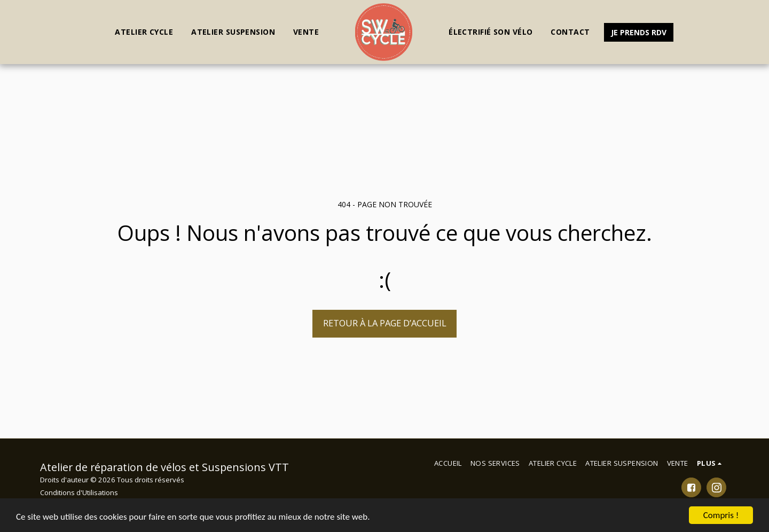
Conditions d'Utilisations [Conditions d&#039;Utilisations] (79, 492)
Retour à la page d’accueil (385, 323)
